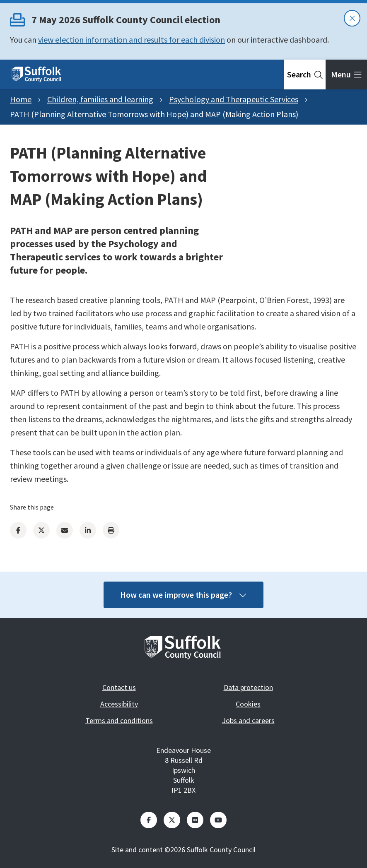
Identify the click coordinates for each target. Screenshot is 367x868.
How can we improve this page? (183, 595)
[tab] (305, 75)
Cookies (248, 704)
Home (21, 99)
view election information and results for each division (132, 40)
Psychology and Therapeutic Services (234, 99)
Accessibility (119, 704)
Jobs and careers (248, 720)
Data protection (248, 687)
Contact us (119, 687)
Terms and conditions (119, 720)
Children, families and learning (100, 99)
